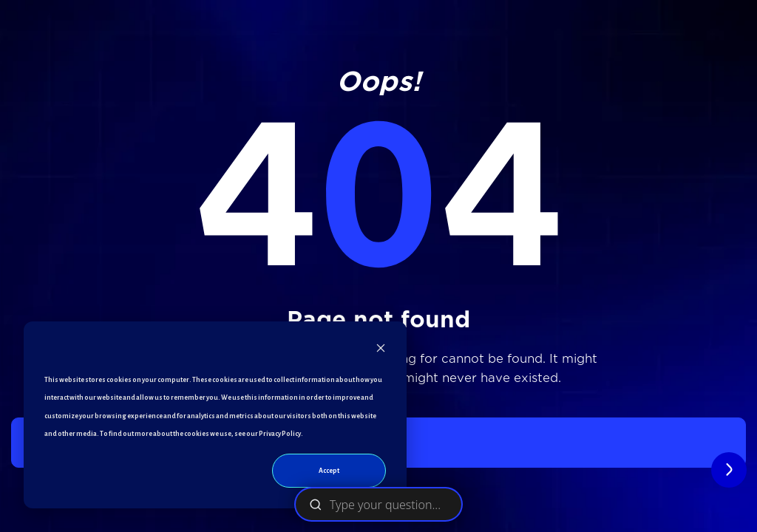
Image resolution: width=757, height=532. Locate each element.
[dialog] (215, 415)
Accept (329, 471)
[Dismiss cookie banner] (381, 351)
